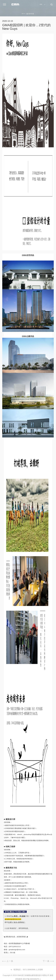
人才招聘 (39, 973)
